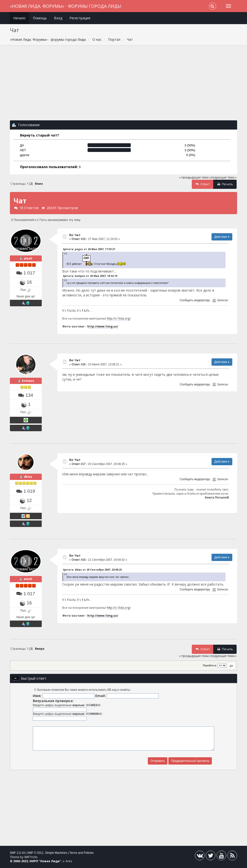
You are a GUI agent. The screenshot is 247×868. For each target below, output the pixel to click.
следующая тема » (223, 177)
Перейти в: (210, 665)
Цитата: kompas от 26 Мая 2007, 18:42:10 (90, 276)
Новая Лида (50, 861)
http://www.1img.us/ (103, 326)
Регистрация (80, 18)
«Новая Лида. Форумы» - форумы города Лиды (65, 6)
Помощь (40, 18)
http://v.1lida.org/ (119, 318)
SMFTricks (31, 857)
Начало (19, 18)
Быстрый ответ (34, 678)
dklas (28, 477)
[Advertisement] (124, 85)
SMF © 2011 (35, 853)
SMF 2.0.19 (17, 853)
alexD (28, 258)
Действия (222, 237)
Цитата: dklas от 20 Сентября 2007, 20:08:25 (92, 570)
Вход (58, 18)
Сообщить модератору (195, 300)
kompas (28, 381)
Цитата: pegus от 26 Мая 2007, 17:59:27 (89, 249)
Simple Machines (56, 853)
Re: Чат (75, 235)
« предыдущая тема (194, 177)
